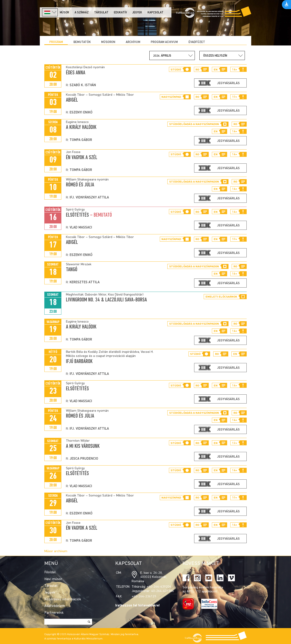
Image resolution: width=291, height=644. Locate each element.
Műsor (64, 13)
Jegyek (137, 13)
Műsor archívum (56, 551)
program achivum (164, 42)
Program (56, 42)
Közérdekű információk (63, 599)
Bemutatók (82, 42)
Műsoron (108, 42)
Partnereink (54, 613)
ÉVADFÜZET (197, 42)
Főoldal (50, 572)
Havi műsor (53, 579)
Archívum (133, 42)
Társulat (101, 13)
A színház (82, 13)
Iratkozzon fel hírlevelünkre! (138, 606)
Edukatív (120, 13)
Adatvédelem (55, 606)
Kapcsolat (156, 13)
